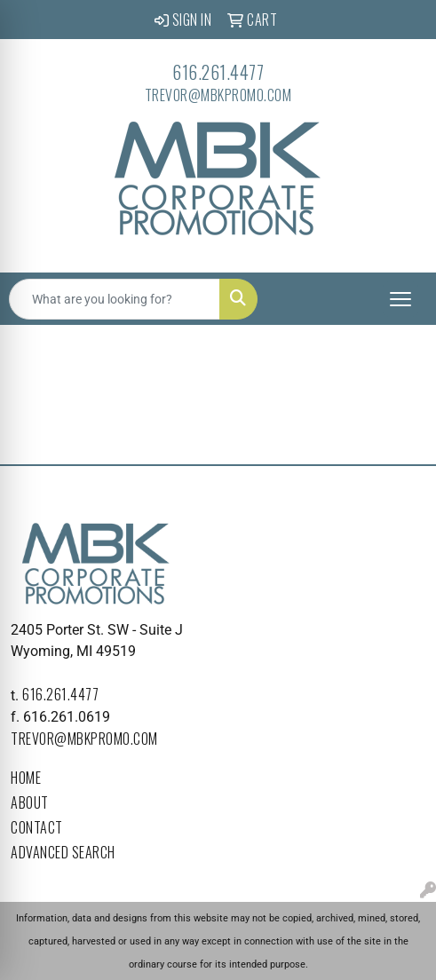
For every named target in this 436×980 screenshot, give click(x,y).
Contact (37, 827)
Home (26, 778)
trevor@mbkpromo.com (218, 95)
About (30, 802)
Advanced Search (63, 852)
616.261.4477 (218, 72)
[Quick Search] (115, 299)
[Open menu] (400, 299)
